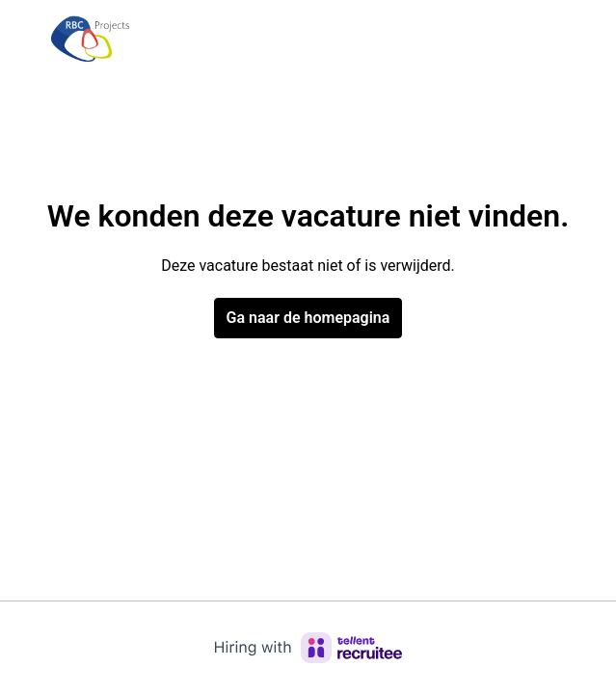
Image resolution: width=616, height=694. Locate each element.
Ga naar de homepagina (308, 318)
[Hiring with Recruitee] (308, 648)
